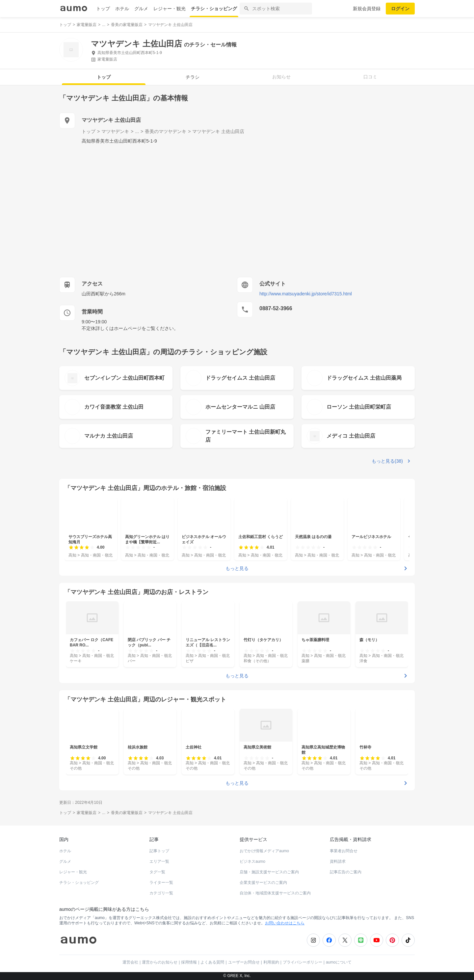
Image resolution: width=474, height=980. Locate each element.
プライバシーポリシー (303, 962)
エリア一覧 (159, 861)
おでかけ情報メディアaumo (264, 851)
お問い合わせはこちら (285, 923)
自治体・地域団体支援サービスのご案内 (275, 893)
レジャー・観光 (170, 9)
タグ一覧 (157, 872)
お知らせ (281, 77)
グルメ (141, 9)
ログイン (400, 9)
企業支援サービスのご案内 (263, 883)
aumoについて (339, 962)
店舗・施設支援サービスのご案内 (269, 872)
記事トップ (159, 851)
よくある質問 (212, 962)
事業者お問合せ (344, 851)
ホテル (122, 9)
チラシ (193, 77)
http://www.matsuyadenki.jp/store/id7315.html (306, 294)
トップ (103, 9)
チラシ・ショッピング (214, 9)
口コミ (370, 77)
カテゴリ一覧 (161, 893)
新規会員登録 (367, 9)
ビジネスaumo (252, 861)
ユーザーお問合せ (244, 962)
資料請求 (338, 861)
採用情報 (189, 962)
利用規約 (271, 962)
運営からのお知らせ (160, 962)
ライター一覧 (161, 883)
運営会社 (130, 962)
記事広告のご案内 (346, 872)
